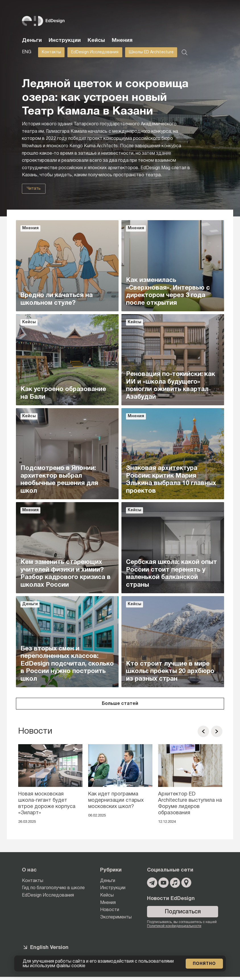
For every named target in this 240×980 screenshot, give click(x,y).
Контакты (51, 52)
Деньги (32, 40)
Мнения (122, 40)
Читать (34, 189)
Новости (110, 910)
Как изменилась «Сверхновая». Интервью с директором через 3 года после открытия (168, 291)
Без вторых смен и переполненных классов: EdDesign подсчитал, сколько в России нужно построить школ (67, 664)
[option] (50, 786)
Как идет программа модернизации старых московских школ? (116, 800)
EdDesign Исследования (95, 52)
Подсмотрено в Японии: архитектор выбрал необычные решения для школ (59, 479)
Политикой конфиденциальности (174, 926)
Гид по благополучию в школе (53, 888)
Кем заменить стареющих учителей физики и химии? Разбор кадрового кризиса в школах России (66, 573)
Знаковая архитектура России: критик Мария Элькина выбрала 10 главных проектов (171, 479)
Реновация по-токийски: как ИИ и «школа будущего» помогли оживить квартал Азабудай (170, 385)
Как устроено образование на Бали (63, 393)
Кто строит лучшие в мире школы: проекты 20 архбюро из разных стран (170, 671)
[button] (203, 731)
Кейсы (96, 40)
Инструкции (65, 40)
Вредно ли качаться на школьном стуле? (57, 299)
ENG (27, 52)
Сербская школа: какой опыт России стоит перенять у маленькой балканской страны (171, 573)
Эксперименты (116, 917)
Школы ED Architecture (151, 52)
